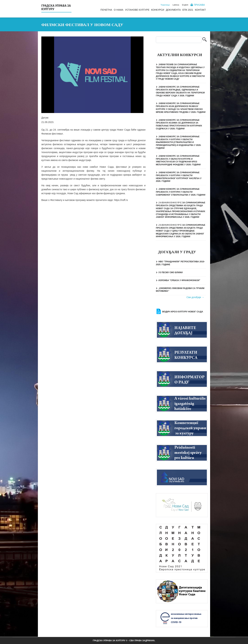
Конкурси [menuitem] (158, 10)
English (185, 5)
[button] (92, 75)
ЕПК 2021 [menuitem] (188, 10)
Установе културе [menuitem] (137, 10)
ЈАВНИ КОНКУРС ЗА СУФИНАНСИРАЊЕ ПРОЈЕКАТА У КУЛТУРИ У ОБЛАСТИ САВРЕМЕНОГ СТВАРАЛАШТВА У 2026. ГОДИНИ (181, 192)
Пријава (199, 5)
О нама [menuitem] (119, 10)
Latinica (176, 5)
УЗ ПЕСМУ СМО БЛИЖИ (170, 272)
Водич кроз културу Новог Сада (183, 312)
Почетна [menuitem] (106, 10)
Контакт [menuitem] (200, 10)
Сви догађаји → (195, 297)
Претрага (205, 40)
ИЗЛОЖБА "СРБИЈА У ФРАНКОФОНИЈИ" (179, 280)
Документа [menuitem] (173, 10)
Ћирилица (165, 5)
